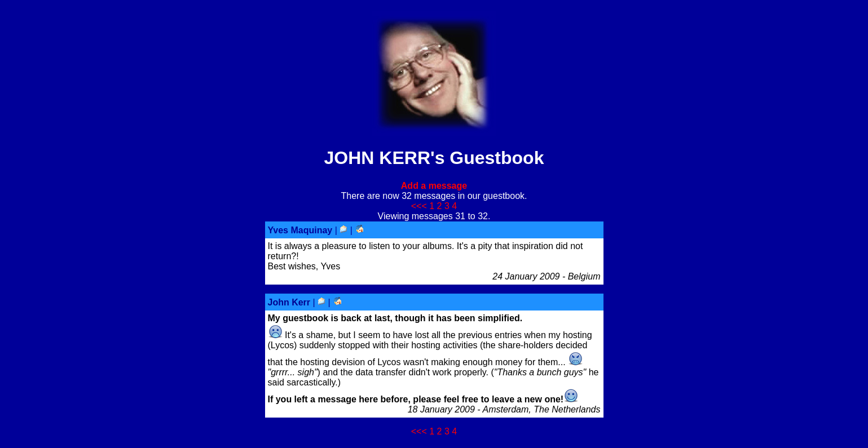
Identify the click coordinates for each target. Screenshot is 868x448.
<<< (419, 206)
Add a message (434, 186)
